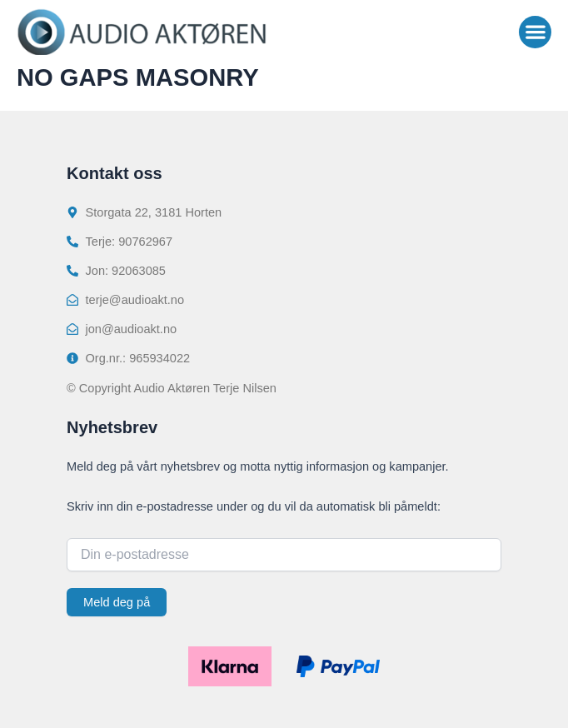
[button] (535, 32)
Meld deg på (117, 602)
